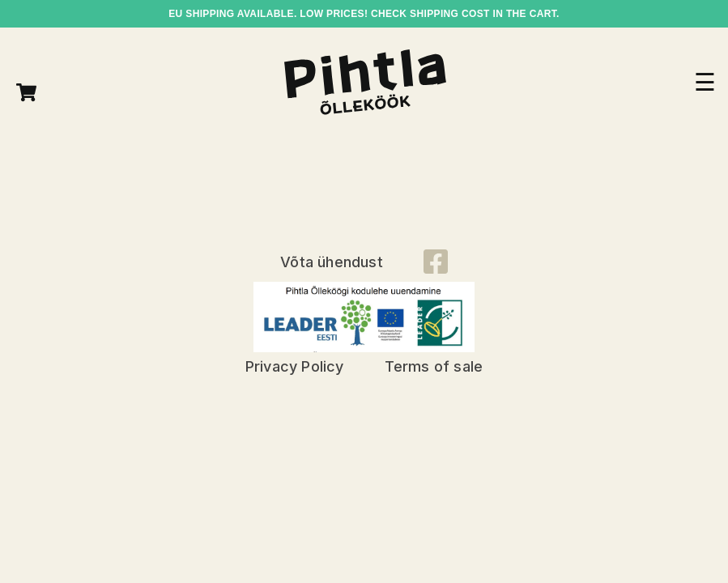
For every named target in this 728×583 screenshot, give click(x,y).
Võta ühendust (332, 262)
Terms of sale (434, 366)
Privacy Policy (295, 366)
